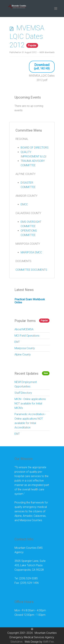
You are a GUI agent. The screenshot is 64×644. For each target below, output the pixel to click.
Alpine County (23, 354)
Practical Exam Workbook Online (30, 301)
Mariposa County (25, 348)
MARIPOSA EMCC (31, 252)
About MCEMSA (24, 329)
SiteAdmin (16, 642)
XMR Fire (48, 642)
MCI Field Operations (27, 336)
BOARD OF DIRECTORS (35, 148)
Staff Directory (23, 393)
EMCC (24, 204)
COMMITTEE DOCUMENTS (31, 270)
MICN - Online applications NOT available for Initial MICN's (30, 403)
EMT (17, 342)
